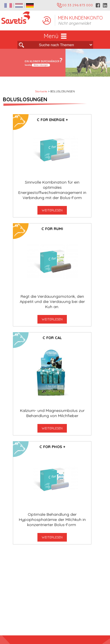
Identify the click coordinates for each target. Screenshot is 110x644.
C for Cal (52, 338)
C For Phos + (52, 447)
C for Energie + (52, 120)
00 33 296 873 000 (75, 5)
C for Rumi (52, 229)
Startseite (41, 91)
